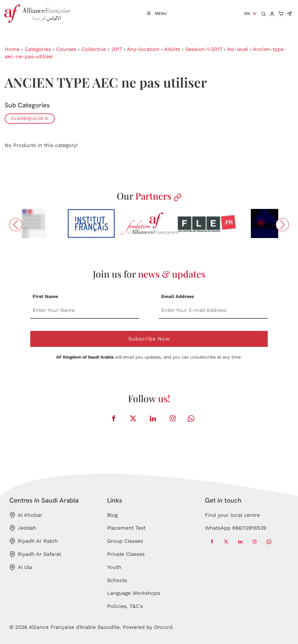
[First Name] (85, 311)
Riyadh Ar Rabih (33, 541)
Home (12, 49)
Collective (94, 49)
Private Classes (126, 554)
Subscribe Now (149, 339)
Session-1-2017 (204, 49)
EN (247, 14)
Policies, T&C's (125, 606)
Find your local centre (232, 515)
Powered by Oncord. (148, 627)
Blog (112, 515)
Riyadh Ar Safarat (35, 554)
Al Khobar (26, 515)
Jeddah (23, 528)
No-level (238, 49)
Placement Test (126, 528)
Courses (66, 49)
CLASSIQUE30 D (30, 118)
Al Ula (21, 567)
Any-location (143, 49)
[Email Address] (213, 311)
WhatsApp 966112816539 (236, 528)
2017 (117, 49)
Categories (38, 49)
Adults (172, 49)
